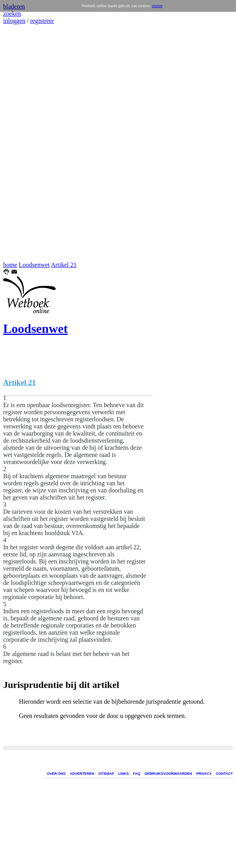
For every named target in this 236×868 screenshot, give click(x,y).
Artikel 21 (64, 265)
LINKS (124, 774)
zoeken (12, 14)
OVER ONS (56, 774)
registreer (42, 21)
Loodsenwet (34, 265)
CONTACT (224, 774)
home (10, 265)
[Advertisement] (27, 143)
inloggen (14, 21)
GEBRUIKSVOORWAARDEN (168, 774)
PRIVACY (204, 774)
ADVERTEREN (82, 774)
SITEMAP (106, 774)
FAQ (137, 774)
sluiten (157, 6)
